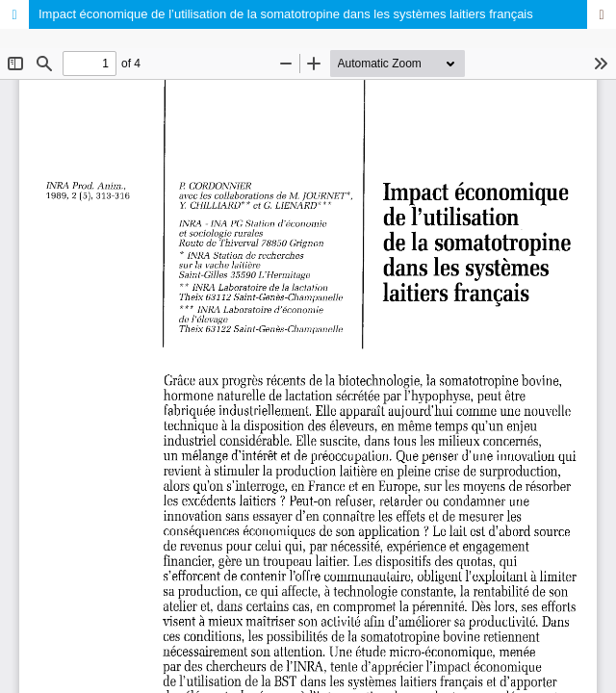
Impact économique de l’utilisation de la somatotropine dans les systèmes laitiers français (286, 14)
